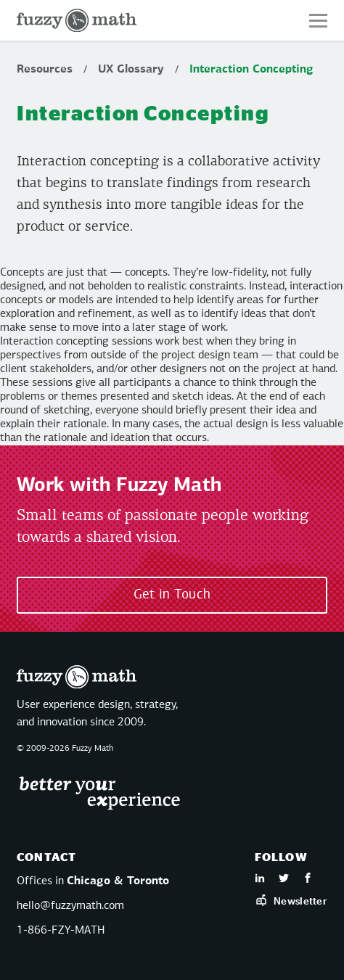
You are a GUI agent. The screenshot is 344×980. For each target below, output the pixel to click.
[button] (318, 21)
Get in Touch (172, 594)
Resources (45, 70)
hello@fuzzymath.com (70, 906)
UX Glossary (131, 70)
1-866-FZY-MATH (61, 931)
